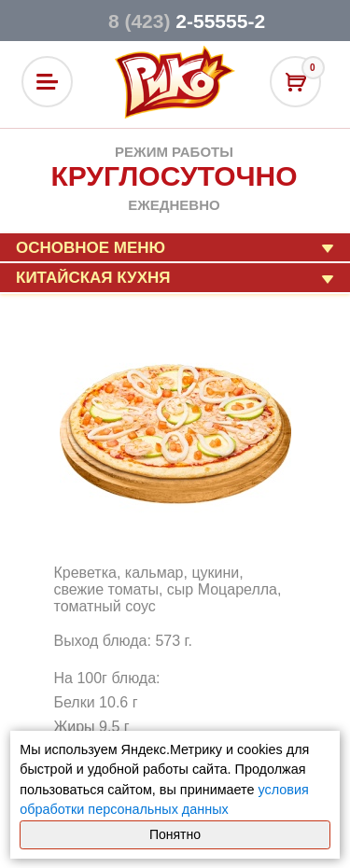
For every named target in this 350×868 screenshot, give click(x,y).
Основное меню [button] (91, 248)
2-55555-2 (187, 21)
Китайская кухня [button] (93, 278)
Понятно (175, 834)
